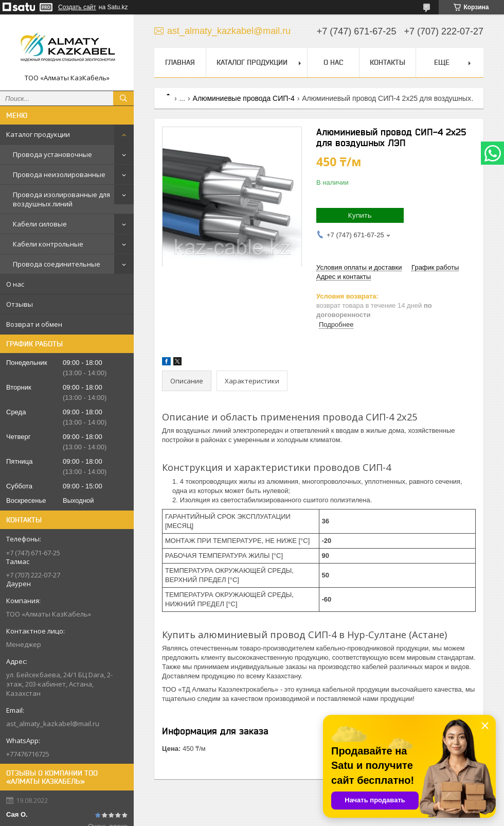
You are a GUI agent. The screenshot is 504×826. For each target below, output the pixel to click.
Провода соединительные (57, 264)
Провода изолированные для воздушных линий (61, 199)
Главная (180, 62)
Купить (360, 215)
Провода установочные (52, 154)
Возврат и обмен (34, 324)
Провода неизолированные (59, 174)
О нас (15, 284)
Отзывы (20, 304)
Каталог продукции (38, 134)
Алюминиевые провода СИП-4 (244, 98)
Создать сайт (77, 7)
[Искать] (123, 98)
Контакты (388, 62)
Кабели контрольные (48, 244)
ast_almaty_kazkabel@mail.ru (53, 724)
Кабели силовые (40, 224)
